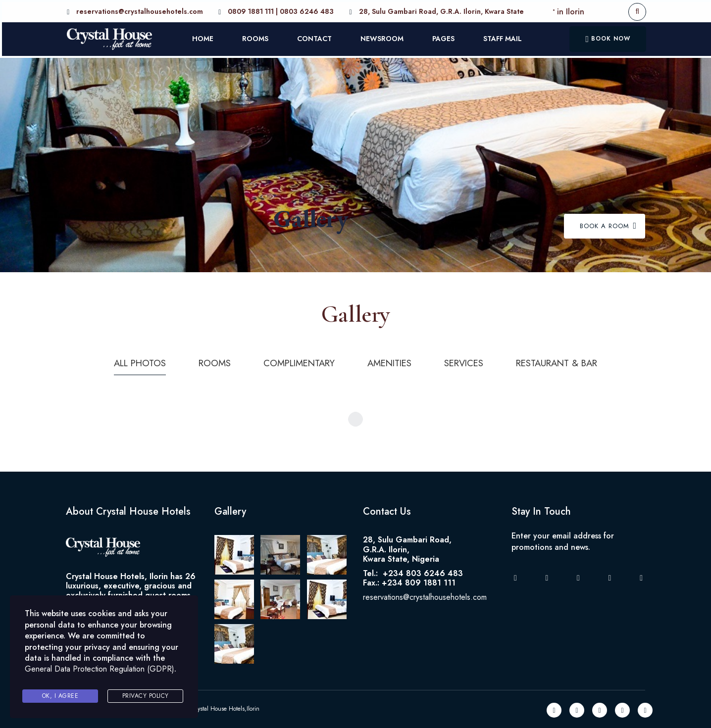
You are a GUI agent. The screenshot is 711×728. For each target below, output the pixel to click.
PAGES (442, 38)
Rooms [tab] (204, 361)
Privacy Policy (146, 696)
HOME (202, 38)
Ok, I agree (60, 696)
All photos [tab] (125, 361)
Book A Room (608, 224)
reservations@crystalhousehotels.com (425, 595)
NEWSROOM (381, 38)
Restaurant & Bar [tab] (570, 361)
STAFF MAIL (502, 38)
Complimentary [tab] (294, 361)
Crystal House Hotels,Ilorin (226, 707)
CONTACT (313, 38)
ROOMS (254, 38)
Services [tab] (470, 361)
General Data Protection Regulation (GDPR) (100, 672)
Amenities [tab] (391, 361)
